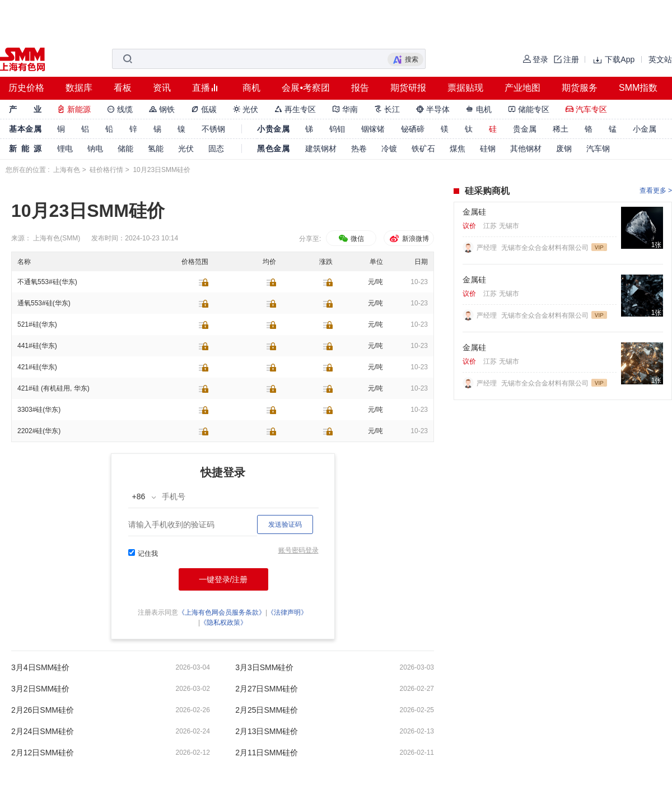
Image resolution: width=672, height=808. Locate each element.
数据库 (79, 88)
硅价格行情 (106, 170)
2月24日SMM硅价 (43, 731)
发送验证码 (285, 524)
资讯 (162, 88)
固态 (216, 148)
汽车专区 (586, 109)
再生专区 (295, 109)
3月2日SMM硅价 (40, 689)
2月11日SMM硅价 (267, 753)
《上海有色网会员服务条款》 (222, 612)
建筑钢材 (321, 148)
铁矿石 (423, 148)
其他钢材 (526, 148)
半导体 (433, 109)
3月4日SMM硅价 (40, 667)
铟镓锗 (373, 129)
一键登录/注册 (223, 579)
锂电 (65, 148)
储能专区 (529, 109)
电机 (479, 109)
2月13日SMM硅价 (267, 731)
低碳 (204, 109)
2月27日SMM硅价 (267, 689)
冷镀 (389, 148)
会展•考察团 (306, 88)
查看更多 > (656, 191)
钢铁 (162, 109)
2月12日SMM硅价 (43, 753)
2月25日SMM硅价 (267, 710)
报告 (360, 88)
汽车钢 (598, 148)
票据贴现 (465, 88)
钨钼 (337, 129)
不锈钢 (213, 129)
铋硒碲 (413, 129)
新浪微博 (409, 239)
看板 (123, 88)
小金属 (645, 129)
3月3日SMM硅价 (264, 667)
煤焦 (458, 148)
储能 (125, 148)
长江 (387, 109)
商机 (251, 88)
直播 (201, 88)
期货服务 (580, 88)
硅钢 (488, 148)
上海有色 (67, 170)
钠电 (95, 148)
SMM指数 (638, 88)
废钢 (564, 148)
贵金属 (525, 129)
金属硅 (474, 212)
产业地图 (522, 88)
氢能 (156, 148)
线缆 (120, 109)
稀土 (561, 129)
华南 (345, 109)
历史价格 (26, 88)
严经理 (487, 248)
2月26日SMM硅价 (43, 710)
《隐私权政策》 (223, 623)
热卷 (359, 148)
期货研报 (408, 88)
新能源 (74, 109)
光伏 (246, 109)
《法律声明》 (287, 612)
